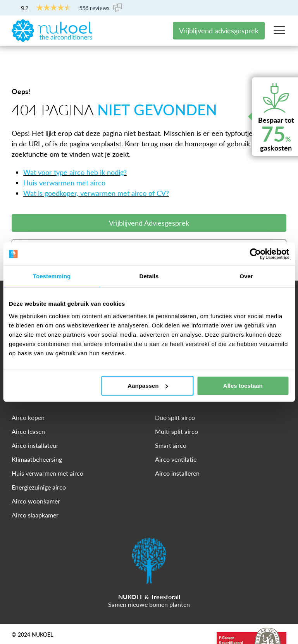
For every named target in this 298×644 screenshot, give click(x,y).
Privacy (20, 626)
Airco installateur (35, 422)
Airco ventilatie (176, 436)
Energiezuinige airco (39, 464)
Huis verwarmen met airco (64, 160)
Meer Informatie (149, 226)
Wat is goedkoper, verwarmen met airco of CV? (96, 170)
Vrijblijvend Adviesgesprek (149, 200)
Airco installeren (177, 450)
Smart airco (171, 422)
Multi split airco (177, 408)
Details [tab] (149, 276)
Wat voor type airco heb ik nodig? (75, 149)
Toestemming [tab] (52, 276)
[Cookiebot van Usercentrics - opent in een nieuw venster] (255, 254)
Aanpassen (148, 386)
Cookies (88, 626)
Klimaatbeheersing (37, 436)
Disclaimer (53, 626)
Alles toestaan (243, 386)
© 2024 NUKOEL (32, 612)
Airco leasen (28, 408)
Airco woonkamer (36, 478)
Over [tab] (246, 276)
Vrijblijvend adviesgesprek (219, 31)
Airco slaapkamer (35, 492)
